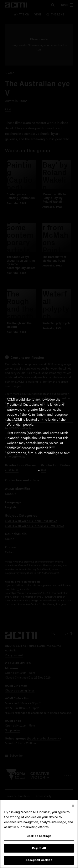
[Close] (73, 806)
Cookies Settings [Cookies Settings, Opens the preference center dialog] (39, 836)
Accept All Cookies (39, 861)
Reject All (39, 848)
